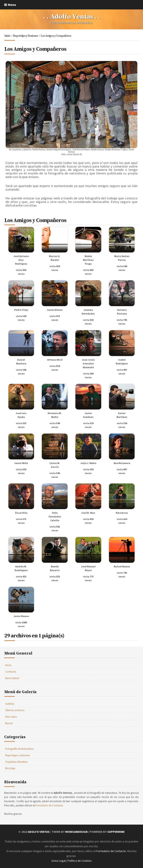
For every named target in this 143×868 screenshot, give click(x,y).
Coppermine (116, 832)
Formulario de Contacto (49, 805)
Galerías (10, 704)
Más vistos (11, 717)
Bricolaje (10, 768)
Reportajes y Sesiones (26, 36)
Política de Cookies (80, 861)
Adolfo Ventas (39, 832)
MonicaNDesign (76, 832)
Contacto (11, 672)
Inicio (7, 36)
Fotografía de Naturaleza (19, 749)
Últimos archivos (15, 710)
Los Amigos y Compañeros (56, 36)
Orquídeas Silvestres (16, 762)
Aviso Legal (59, 861)
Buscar (9, 723)
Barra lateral (12, 678)
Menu (12, 5)
